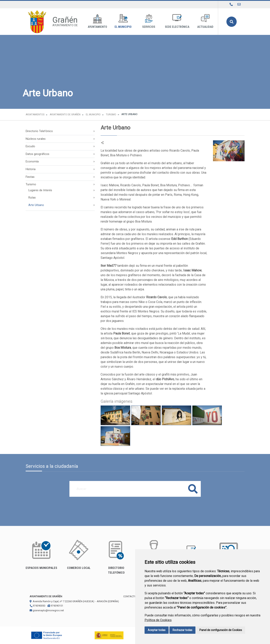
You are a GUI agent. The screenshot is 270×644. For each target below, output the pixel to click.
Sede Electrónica (177, 21)
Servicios (149, 21)
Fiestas (30, 177)
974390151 (55, 606)
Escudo (30, 146)
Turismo (111, 115)
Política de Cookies (158, 620)
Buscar (232, 22)
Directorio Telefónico (39, 131)
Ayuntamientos (35, 115)
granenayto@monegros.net (47, 610)
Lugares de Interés (40, 190)
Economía (32, 162)
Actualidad (205, 21)
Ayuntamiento (97, 21)
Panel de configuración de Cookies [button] (221, 630)
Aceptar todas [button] (157, 630)
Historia (31, 169)
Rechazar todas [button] (182, 630)
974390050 (37, 606)
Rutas (32, 198)
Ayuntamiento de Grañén (65, 115)
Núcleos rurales (36, 139)
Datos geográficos (37, 154)
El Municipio (123, 21)
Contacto (130, 596)
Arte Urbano (36, 205)
